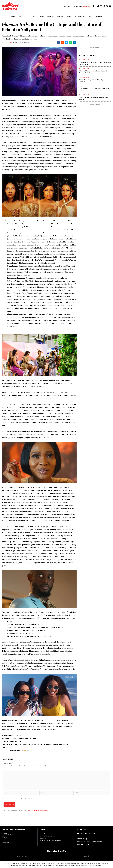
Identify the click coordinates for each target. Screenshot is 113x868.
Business (60, 16)
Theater (34, 16)
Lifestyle (50, 16)
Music (42, 16)
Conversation (80, 16)
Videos (90, 16)
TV (27, 16)
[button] (94, 6)
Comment (7, 770)
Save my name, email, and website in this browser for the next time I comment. (30, 800)
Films (21, 16)
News (13, 16)
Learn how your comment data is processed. (38, 812)
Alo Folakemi (8, 43)
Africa (69, 16)
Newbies (99, 16)
